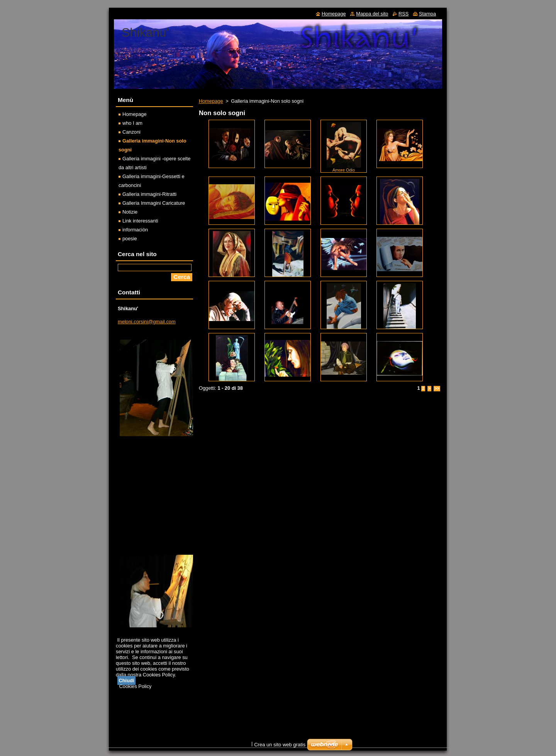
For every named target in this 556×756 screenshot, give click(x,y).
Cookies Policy (136, 686)
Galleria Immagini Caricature (154, 203)
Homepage (211, 101)
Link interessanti (140, 221)
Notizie (130, 212)
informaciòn (135, 230)
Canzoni (131, 132)
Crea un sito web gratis (280, 745)
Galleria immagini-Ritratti (149, 194)
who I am (132, 123)
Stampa (427, 14)
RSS (403, 14)
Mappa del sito (372, 14)
